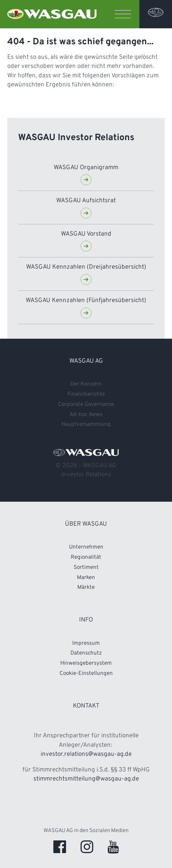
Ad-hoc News (86, 415)
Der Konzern (86, 384)
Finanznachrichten (34, 791)
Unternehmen (86, 547)
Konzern (20, 767)
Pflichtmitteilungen (35, 841)
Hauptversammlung (86, 425)
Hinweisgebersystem (86, 663)
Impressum (86, 643)
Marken (86, 578)
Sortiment (86, 568)
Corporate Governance (40, 816)
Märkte (86, 588)
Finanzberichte (86, 394)
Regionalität (86, 557)
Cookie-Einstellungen (86, 674)
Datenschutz (86, 653)
